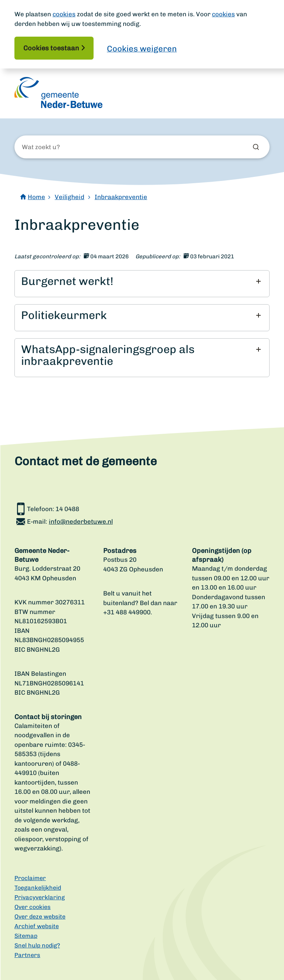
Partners (27, 955)
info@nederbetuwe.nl (81, 521)
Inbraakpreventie (121, 197)
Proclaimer (30, 878)
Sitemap (26, 936)
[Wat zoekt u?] (62, 147)
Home (36, 197)
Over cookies (33, 907)
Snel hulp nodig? (37, 945)
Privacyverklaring (40, 897)
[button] (141, 281)
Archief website (37, 926)
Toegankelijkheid (38, 888)
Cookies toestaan (51, 48)
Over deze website (40, 917)
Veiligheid (70, 197)
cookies (64, 14)
